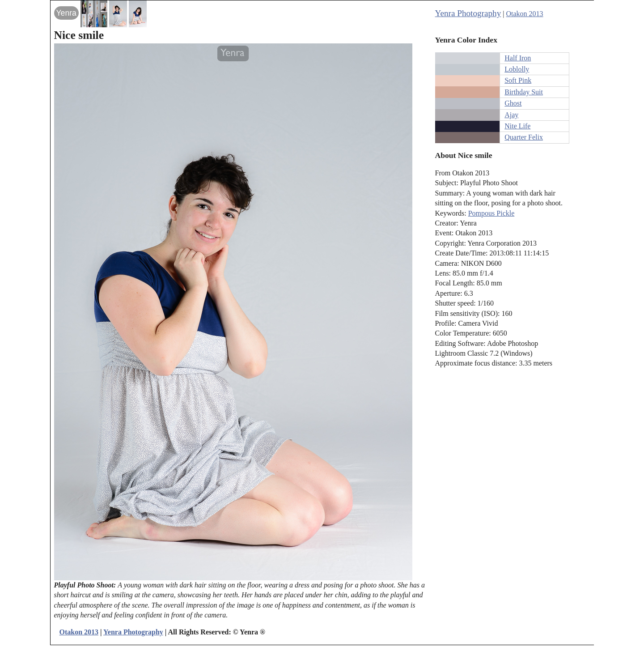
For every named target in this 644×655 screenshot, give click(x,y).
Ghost (513, 103)
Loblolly (517, 69)
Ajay (511, 115)
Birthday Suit (524, 92)
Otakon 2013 (525, 14)
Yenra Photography (468, 13)
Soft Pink (518, 80)
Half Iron (518, 58)
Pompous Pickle (491, 213)
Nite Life (517, 126)
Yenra (66, 13)
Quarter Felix (524, 137)
